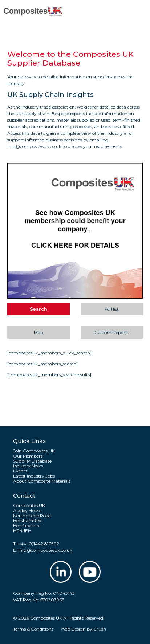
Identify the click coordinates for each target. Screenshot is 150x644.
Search (38, 309)
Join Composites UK (34, 451)
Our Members (28, 456)
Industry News (28, 466)
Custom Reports (112, 332)
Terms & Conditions (33, 629)
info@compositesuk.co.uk (45, 550)
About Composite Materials (42, 481)
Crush (100, 629)
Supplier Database (32, 461)
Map (38, 332)
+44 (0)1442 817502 (38, 544)
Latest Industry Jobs (34, 476)
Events (20, 471)
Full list (112, 309)
